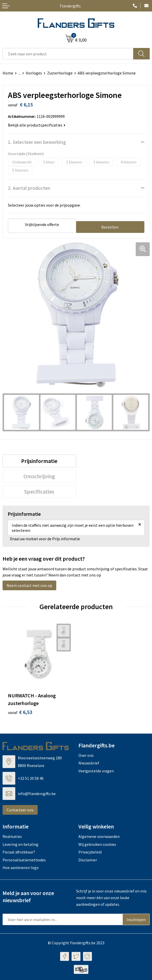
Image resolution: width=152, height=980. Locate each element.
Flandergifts (70, 6)
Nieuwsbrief (89, 763)
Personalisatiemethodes (24, 860)
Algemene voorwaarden (99, 836)
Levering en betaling (20, 844)
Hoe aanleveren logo (21, 868)
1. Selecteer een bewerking (37, 142)
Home (8, 73)
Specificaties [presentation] (39, 492)
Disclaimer (88, 860)
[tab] (39, 461)
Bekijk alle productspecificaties (37, 125)
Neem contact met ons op (29, 585)
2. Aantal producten (29, 188)
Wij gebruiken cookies (97, 844)
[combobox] (68, 54)
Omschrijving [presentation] (39, 476)
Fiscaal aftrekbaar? (19, 852)
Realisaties (12, 836)
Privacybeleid (90, 852)
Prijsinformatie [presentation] (39, 461)
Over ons (86, 755)
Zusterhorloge (60, 73)
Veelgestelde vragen (96, 771)
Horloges (34, 73)
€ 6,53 (20, 712)
